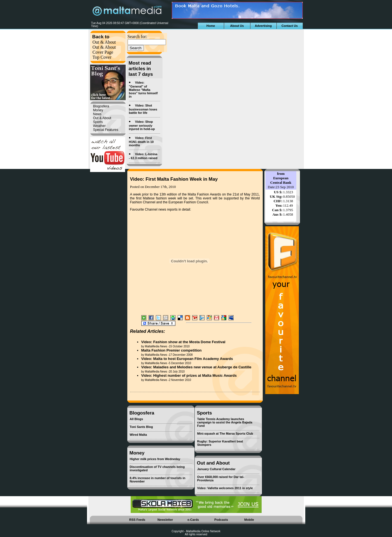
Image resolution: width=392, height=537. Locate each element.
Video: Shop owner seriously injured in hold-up (142, 125)
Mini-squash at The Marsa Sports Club (225, 434)
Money (98, 110)
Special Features (106, 130)
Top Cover (102, 57)
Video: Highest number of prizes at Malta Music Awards (189, 375)
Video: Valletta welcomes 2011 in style (225, 488)
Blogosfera (101, 106)
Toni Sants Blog (141, 427)
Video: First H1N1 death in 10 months (141, 142)
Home (211, 26)
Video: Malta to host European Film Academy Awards (187, 359)
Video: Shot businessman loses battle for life (143, 109)
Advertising (263, 26)
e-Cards (193, 520)
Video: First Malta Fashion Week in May (174, 179)
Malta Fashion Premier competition (172, 350)
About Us (237, 26)
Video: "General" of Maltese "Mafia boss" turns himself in (143, 89)
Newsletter (165, 520)
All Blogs (137, 419)
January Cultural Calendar (216, 469)
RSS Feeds (137, 520)
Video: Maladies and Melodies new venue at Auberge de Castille (196, 367)
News (97, 114)
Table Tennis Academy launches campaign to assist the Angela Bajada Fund (225, 422)
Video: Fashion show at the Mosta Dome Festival (183, 342)
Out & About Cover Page (104, 50)
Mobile (249, 520)
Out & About (104, 42)
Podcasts (221, 520)
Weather (99, 126)
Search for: (138, 36)
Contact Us (290, 26)
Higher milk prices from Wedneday (155, 459)
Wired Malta (139, 435)
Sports (98, 122)
